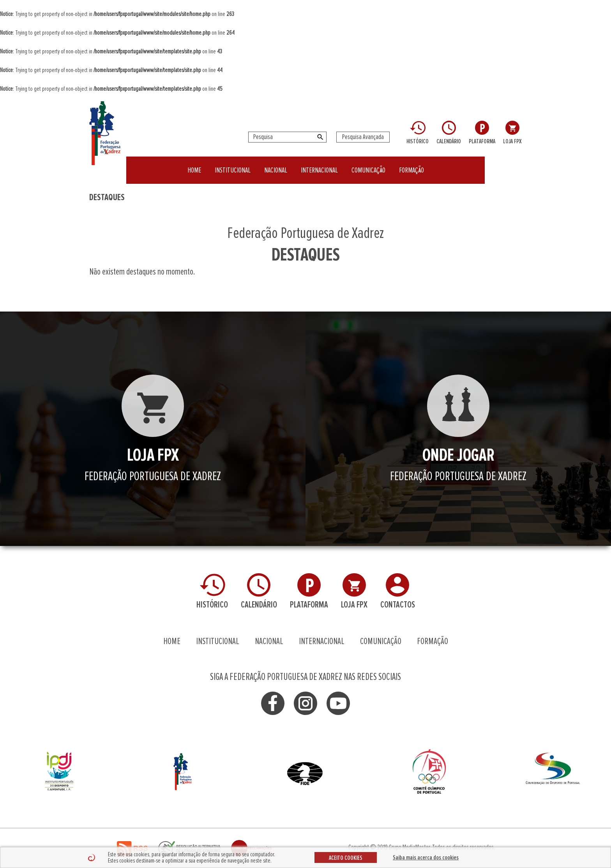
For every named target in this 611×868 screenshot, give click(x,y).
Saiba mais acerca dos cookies (426, 857)
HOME (194, 165)
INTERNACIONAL (319, 165)
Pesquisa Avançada (363, 137)
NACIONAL (276, 165)
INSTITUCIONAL (233, 165)
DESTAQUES (107, 197)
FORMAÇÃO (411, 165)
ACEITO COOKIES (346, 858)
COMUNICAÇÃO (368, 165)
